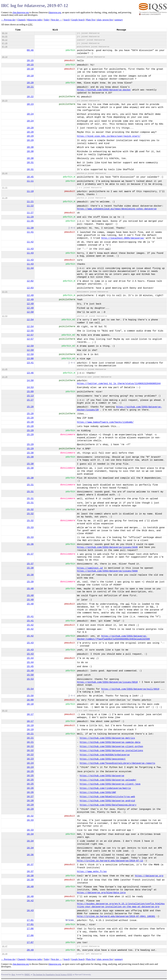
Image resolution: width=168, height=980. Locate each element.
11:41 (30, 232)
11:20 (5, 198)
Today (47, 20)
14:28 (5, 377)
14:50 (30, 381)
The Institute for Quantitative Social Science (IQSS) (53, 975)
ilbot (13, 975)
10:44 (5, 173)
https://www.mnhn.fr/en (92, 872)
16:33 (30, 820)
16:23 (30, 759)
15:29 (30, 431)
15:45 (30, 666)
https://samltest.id (90, 568)
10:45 (30, 177)
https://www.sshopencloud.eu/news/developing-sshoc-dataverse (117, 209)
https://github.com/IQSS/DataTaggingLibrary (108, 805)
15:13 (30, 396)
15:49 (30, 671)
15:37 (30, 554)
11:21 (30, 202)
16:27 (30, 797)
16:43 (30, 911)
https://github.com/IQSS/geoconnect (103, 759)
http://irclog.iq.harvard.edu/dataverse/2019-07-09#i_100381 (116, 916)
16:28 (30, 801)
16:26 (30, 788)
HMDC (27, 975)
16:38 (30, 876)
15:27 (30, 400)
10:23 (5, 101)
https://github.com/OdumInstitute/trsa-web (107, 797)
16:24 (30, 763)
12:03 (30, 288)
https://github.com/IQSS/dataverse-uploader (108, 780)
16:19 (30, 726)
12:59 (30, 346)
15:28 (30, 407)
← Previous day (8, 20)
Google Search (78, 20)
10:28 (30, 128)
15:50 (30, 675)
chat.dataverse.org (21, 12)
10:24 (30, 114)
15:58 (30, 696)
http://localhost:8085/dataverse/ (123, 238)
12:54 (30, 320)
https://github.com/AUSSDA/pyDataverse (105, 755)
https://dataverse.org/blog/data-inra (101, 893)
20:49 (30, 950)
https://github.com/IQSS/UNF (98, 793)
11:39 (30, 228)
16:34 (30, 834)
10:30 (30, 147)
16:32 (30, 816)
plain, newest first (105, 20)
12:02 (30, 281)
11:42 (30, 242)
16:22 (30, 746)
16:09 (30, 700)
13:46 (30, 373)
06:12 (5, 40)
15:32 (30, 510)
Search (67, 20)
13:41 (30, 363)
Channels (21, 20)
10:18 (30, 69)
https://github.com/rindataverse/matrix (105, 788)
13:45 (5, 369)
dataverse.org (55, 12)
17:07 (30, 942)
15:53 (30, 679)
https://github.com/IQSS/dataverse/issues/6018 (107, 682)
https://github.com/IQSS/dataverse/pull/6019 (130, 689)
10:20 (30, 83)
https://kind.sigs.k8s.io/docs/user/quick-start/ (109, 136)
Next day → (56, 20)
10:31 (30, 163)
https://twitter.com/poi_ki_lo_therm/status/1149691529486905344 (119, 384)
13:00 (30, 359)
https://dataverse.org (149, 876)
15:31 (30, 485)
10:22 (30, 97)
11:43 (30, 249)
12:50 (30, 312)
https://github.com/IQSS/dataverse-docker (104, 90)
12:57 (30, 335)
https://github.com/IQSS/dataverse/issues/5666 (107, 571)
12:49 (30, 295)
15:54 (30, 689)
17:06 (30, 929)
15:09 (30, 392)
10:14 (5, 57)
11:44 (30, 268)
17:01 (30, 920)
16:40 (30, 887)
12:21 (5, 292)
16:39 (30, 880)
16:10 (30, 704)
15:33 (30, 528)
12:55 (30, 331)
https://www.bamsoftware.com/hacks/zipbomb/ (105, 422)
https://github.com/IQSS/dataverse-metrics (107, 738)
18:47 (5, 946)
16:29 (30, 805)
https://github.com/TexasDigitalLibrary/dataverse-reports (117, 763)
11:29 (30, 217)
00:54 (5, 33)
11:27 (30, 213)
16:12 (5, 711)
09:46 (30, 50)
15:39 (30, 582)
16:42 (30, 901)
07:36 (5, 47)
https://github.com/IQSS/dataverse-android (107, 801)
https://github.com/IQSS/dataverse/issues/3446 (107, 547)
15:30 (30, 453)
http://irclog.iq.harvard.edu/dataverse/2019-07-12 (110, 861)
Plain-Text (91, 20)
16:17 (30, 714)
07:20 (5, 43)
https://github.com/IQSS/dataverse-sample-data (110, 742)
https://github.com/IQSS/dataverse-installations (111, 751)
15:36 (30, 544)
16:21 (30, 734)
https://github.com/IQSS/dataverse (102, 776)
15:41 (30, 617)
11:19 (30, 191)
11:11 (30, 181)
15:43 (30, 643)
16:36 (30, 855)
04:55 (5, 37)
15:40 (30, 589)
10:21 (30, 87)
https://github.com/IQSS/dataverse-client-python (111, 747)
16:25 (30, 771)
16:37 (30, 865)
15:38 (30, 568)
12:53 (5, 316)
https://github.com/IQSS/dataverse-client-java (110, 784)
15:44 (30, 658)
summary (119, 20)
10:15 (30, 61)
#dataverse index (35, 20)
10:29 (30, 136)
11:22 (30, 206)
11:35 (30, 221)
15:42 (30, 625)
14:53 (30, 387)
